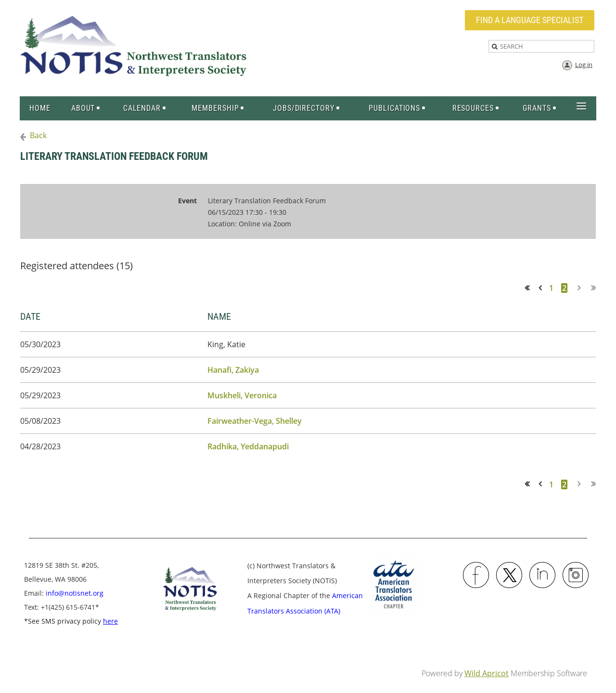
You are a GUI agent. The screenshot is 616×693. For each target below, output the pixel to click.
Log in (584, 65)
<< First (530, 288)
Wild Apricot (487, 673)
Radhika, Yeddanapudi (248, 446)
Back (38, 135)
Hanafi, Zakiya (233, 370)
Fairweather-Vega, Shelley (255, 421)
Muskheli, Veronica (242, 395)
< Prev (542, 288)
